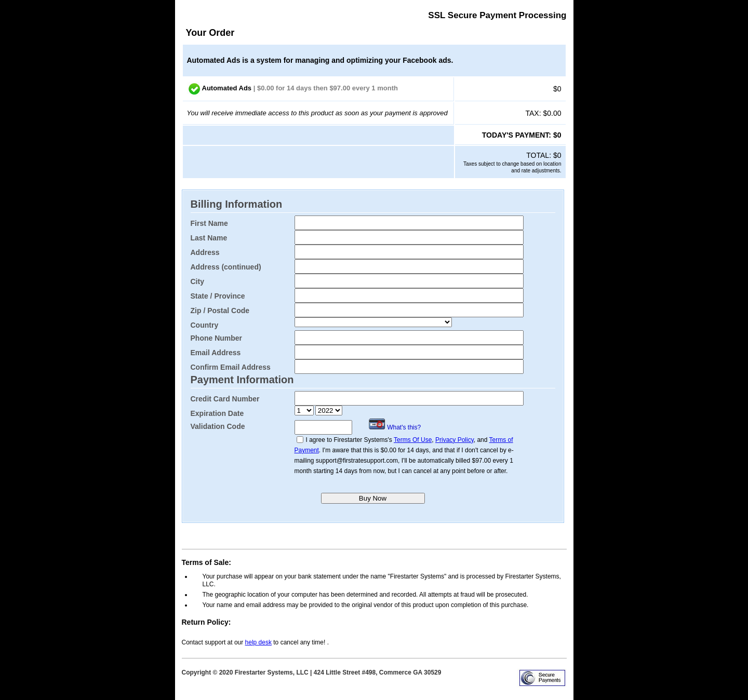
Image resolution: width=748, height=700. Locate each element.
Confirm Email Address (231, 367)
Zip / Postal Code (220, 311)
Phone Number (217, 338)
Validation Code (218, 426)
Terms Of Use (413, 440)
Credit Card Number (225, 399)
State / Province (218, 296)
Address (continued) (226, 267)
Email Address (216, 353)
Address (205, 252)
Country (205, 325)
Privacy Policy (455, 440)
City (197, 281)
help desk (258, 642)
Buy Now (373, 498)
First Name (209, 223)
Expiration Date (217, 413)
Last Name (209, 238)
